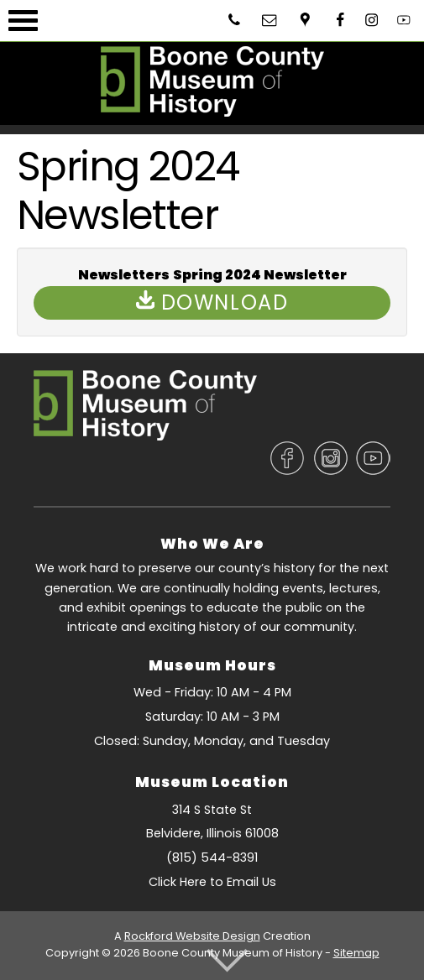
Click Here (178, 882)
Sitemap (356, 953)
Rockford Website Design (192, 936)
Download (212, 302)
